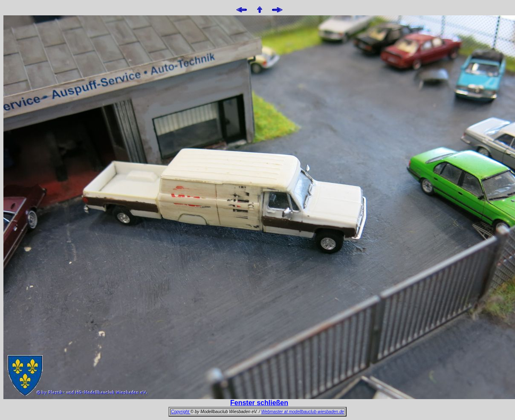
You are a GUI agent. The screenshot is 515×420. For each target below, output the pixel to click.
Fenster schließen (259, 403)
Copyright (181, 412)
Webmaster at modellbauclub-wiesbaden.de (303, 412)
